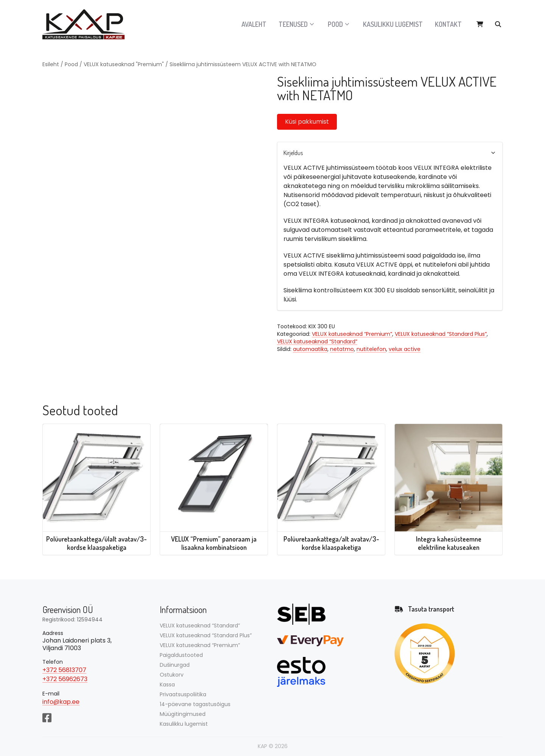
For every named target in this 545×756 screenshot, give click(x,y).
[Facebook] (47, 717)
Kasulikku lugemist (393, 24)
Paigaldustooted (181, 655)
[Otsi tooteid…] (498, 24)
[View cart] (480, 24)
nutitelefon (371, 349)
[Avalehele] (88, 24)
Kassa (167, 685)
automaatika (310, 349)
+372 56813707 (64, 670)
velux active (405, 349)
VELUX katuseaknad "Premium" (124, 64)
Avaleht (254, 24)
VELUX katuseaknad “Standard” (317, 342)
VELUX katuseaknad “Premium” (352, 334)
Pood (71, 64)
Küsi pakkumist (307, 122)
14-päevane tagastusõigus (195, 704)
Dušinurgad (175, 665)
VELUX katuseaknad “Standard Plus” (441, 334)
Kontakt (448, 24)
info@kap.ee (61, 702)
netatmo (342, 349)
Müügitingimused (183, 714)
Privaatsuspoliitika (183, 694)
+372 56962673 (65, 679)
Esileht (51, 64)
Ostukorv (172, 675)
